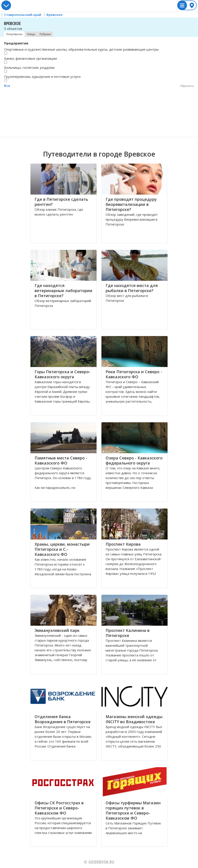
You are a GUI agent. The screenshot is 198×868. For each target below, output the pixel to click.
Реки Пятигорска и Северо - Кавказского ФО (134, 374)
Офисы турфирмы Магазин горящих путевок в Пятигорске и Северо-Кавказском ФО (133, 810)
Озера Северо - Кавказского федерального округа (134, 460)
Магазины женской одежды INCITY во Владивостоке (134, 719)
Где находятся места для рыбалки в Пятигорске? (132, 288)
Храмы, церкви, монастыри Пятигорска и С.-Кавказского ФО (62, 549)
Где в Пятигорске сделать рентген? (61, 202)
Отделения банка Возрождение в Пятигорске (63, 719)
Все (7, 86)
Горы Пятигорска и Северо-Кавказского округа (63, 374)
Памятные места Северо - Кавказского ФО (61, 460)
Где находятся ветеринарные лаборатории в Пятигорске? (64, 291)
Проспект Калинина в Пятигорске (128, 633)
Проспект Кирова (123, 544)
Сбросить (187, 86)
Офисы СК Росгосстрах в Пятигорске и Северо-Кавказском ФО (59, 808)
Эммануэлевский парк (57, 630)
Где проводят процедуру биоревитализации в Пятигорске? (131, 204)
